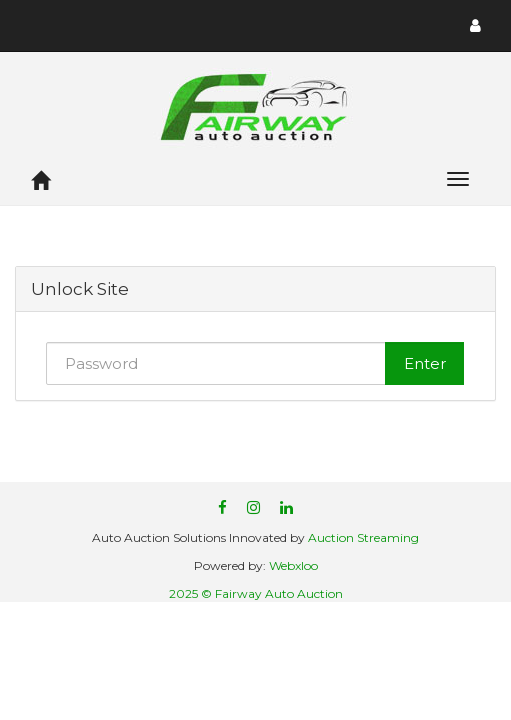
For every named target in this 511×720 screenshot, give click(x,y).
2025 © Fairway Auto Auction (256, 593)
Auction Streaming (363, 537)
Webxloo (293, 565)
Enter (425, 363)
